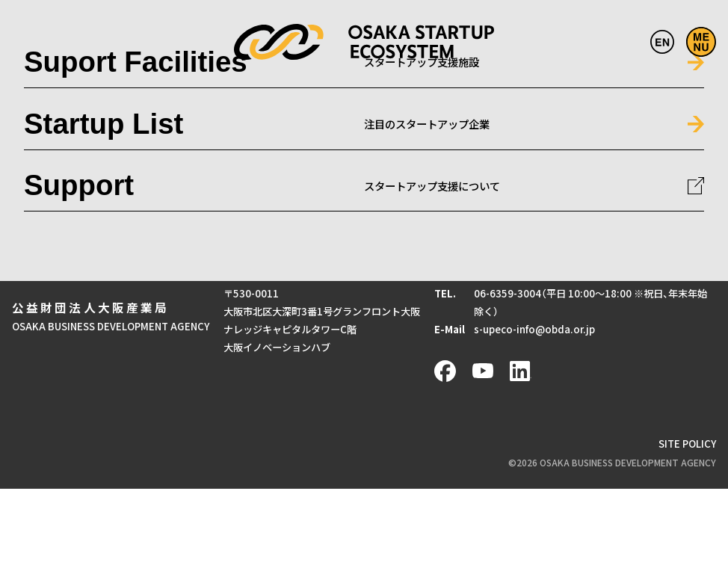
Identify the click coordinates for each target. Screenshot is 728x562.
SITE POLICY (687, 444)
